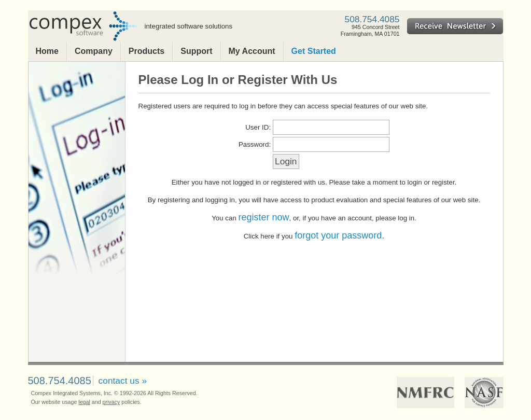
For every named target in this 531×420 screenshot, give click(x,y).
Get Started (314, 51)
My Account (252, 51)
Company (94, 51)
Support (196, 51)
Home (47, 51)
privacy (111, 402)
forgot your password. (339, 235)
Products (146, 51)
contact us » (123, 381)
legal (84, 402)
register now (264, 217)
